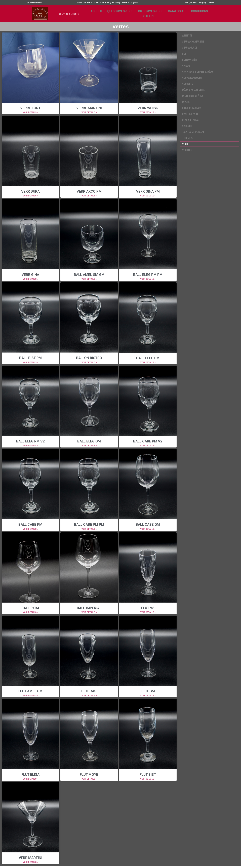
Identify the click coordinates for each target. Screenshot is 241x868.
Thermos (187, 138)
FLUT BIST (148, 775)
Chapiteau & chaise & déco (198, 72)
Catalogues (177, 11)
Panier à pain (190, 114)
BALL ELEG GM (89, 441)
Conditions (199, 11)
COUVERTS (188, 84)
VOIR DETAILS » (30, 112)
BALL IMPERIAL (89, 608)
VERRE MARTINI (89, 108)
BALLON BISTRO (89, 358)
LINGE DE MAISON (192, 108)
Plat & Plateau (191, 120)
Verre (185, 144)
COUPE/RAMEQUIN (192, 78)
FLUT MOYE (89, 775)
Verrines (187, 150)
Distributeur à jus (193, 96)
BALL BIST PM (30, 358)
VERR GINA (30, 275)
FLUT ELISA (30, 775)
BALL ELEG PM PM (148, 275)
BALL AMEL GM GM (89, 275)
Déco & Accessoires (193, 90)
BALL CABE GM (148, 525)
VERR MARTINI (30, 858)
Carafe (186, 66)
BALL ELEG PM (148, 358)
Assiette (187, 36)
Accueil (97, 11)
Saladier (187, 126)
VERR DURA (30, 191)
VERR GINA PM (148, 191)
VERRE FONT (30, 108)
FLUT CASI (89, 691)
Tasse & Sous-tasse (193, 132)
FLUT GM (148, 691)
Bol (184, 54)
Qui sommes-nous (120, 11)
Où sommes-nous (151, 11)
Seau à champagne (193, 42)
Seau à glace (190, 48)
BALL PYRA (30, 608)
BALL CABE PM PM (89, 525)
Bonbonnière (190, 60)
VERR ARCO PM (89, 191)
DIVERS (186, 102)
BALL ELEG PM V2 (30, 441)
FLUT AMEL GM (30, 691)
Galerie (149, 16)
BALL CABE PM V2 (148, 441)
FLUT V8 (148, 608)
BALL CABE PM (30, 525)
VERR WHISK (148, 108)
